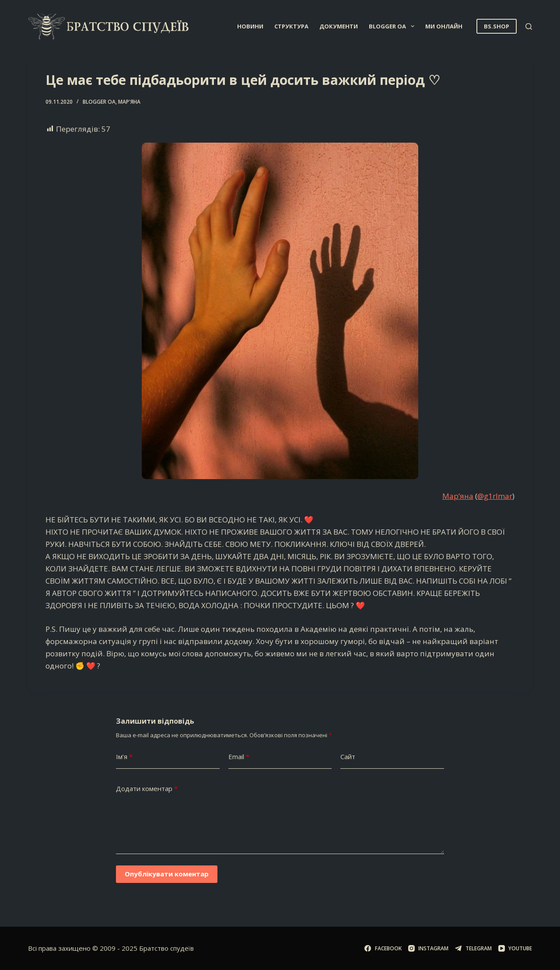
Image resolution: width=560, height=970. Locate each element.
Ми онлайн (444, 26)
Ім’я (124, 757)
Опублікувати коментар (167, 874)
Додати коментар (147, 789)
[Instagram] (428, 949)
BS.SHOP (497, 26)
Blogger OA (393, 26)
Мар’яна (458, 496)
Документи (339, 26)
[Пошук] (529, 26)
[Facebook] (383, 949)
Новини (250, 26)
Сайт (348, 756)
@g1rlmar (495, 496)
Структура (291, 26)
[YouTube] (515, 949)
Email (239, 757)
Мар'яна (129, 102)
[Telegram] (473, 949)
